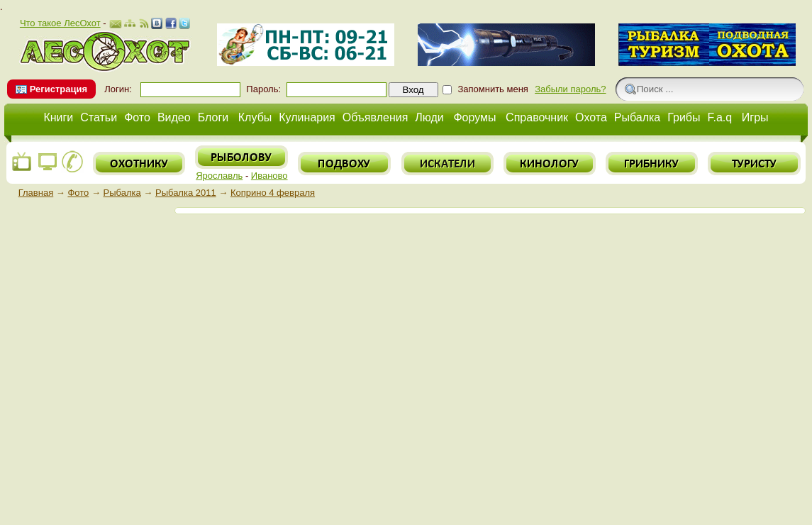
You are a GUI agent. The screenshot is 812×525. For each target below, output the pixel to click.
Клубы (255, 117)
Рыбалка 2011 (186, 193)
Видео (174, 117)
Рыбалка (637, 117)
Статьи (99, 117)
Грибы (684, 117)
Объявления (376, 117)
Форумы (474, 117)
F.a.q (720, 117)
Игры (755, 117)
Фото (137, 117)
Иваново (269, 176)
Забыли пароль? (570, 89)
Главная (36, 193)
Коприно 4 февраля (273, 193)
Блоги (213, 117)
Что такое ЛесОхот (60, 23)
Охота (591, 117)
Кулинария (307, 117)
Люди (429, 117)
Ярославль (219, 176)
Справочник (537, 117)
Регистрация (59, 89)
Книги (58, 117)
